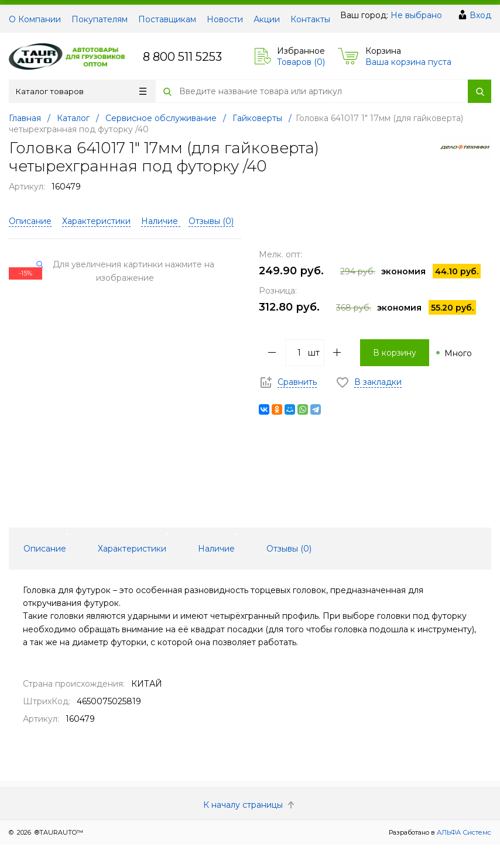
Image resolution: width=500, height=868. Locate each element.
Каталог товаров (81, 91)
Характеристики (96, 221)
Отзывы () (211, 221)
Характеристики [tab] (132, 549)
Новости (225, 19)
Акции (267, 19)
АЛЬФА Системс (463, 832)
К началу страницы (250, 805)
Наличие (161, 221)
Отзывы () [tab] (289, 549)
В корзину (395, 353)
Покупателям (100, 19)
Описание (30, 221)
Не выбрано (416, 15)
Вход (480, 15)
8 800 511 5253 (182, 57)
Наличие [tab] (216, 549)
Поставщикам (167, 19)
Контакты (310, 19)
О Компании (35, 19)
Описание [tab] (45, 549)
